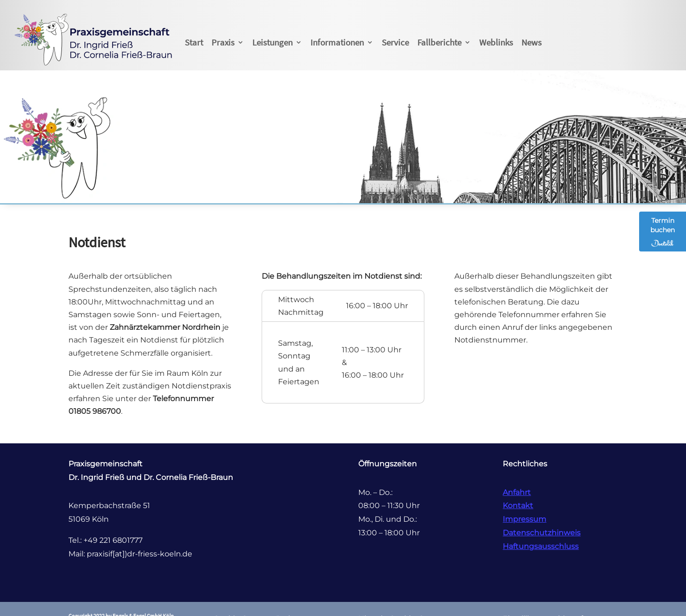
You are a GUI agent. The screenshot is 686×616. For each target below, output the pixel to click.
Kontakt (518, 506)
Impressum (524, 519)
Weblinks (496, 42)
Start (194, 42)
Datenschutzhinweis (542, 533)
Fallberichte (439, 42)
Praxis (223, 42)
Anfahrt (517, 492)
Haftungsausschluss (541, 546)
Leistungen (272, 42)
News (531, 42)
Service (395, 42)
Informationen (337, 42)
